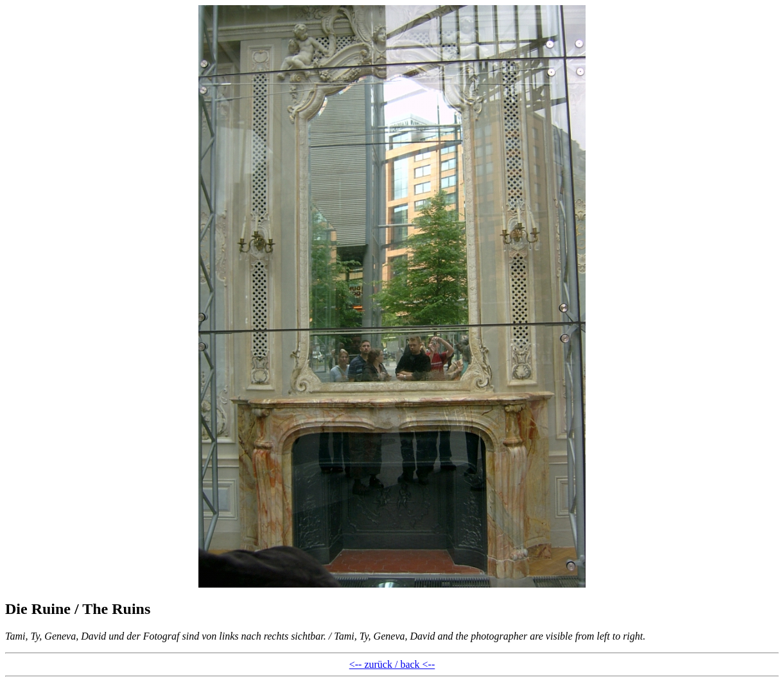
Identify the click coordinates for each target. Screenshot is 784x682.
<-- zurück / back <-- (392, 664)
